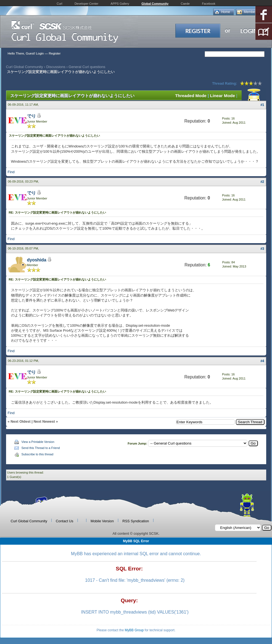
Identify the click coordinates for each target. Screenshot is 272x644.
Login (40, 53)
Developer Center (86, 4)
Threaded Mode (191, 96)
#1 (262, 105)
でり (31, 116)
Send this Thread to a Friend (41, 448)
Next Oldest (20, 421)
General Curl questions (87, 67)
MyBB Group (134, 630)
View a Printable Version (38, 442)
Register (55, 53)
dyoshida (37, 260)
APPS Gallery (120, 4)
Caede (185, 4)
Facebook (208, 4)
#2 (262, 182)
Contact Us (64, 521)
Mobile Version (102, 521)
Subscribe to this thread (38, 454)
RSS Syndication (136, 521)
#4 (262, 361)
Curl (59, 4)
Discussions (56, 67)
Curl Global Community (25, 67)
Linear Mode (223, 96)
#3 (262, 249)
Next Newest (44, 421)
